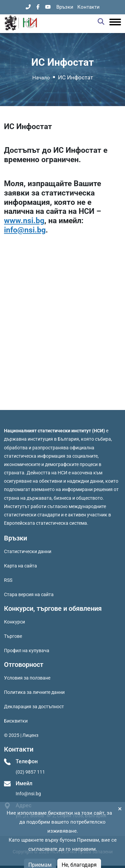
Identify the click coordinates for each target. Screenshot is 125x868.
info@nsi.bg (25, 230)
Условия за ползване (27, 678)
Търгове (13, 636)
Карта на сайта (20, 566)
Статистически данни (28, 551)
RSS (8, 580)
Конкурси (14, 622)
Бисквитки (16, 721)
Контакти (88, 7)
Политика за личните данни (34, 692)
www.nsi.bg (24, 221)
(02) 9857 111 (30, 772)
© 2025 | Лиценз (21, 735)
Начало (41, 78)
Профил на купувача (27, 650)
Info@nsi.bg (28, 794)
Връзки (65, 7)
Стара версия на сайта (29, 594)
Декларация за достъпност (34, 707)
